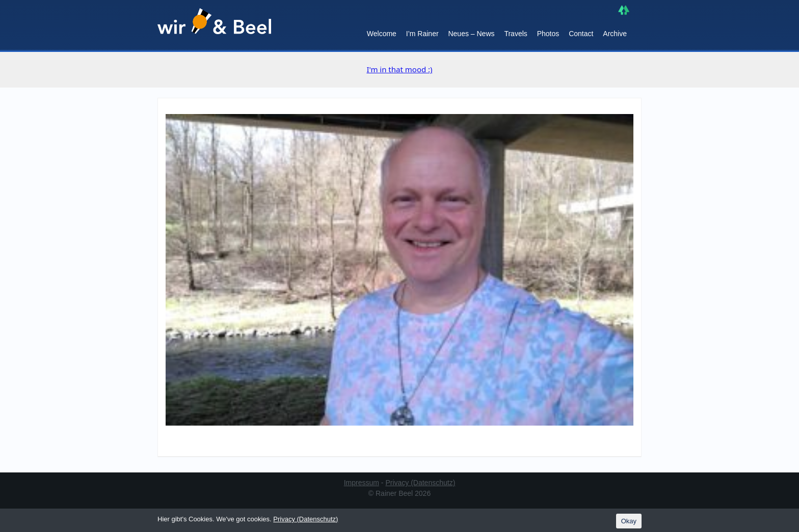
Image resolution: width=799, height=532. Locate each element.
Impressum (362, 483)
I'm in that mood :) (399, 69)
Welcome (382, 34)
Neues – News (471, 34)
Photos (548, 34)
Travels (515, 34)
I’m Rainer (422, 34)
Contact (581, 34)
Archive (615, 34)
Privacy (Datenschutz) (420, 483)
